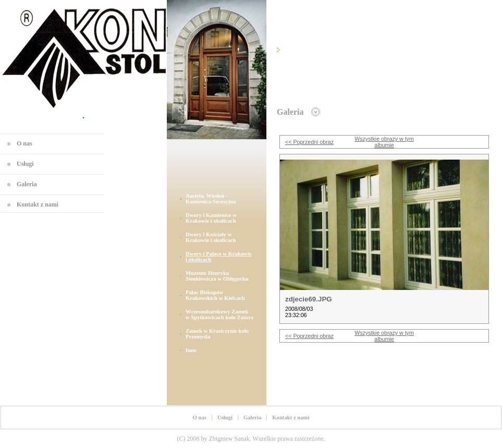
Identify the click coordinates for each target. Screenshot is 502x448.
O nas (25, 143)
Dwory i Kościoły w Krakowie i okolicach (211, 237)
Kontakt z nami (38, 204)
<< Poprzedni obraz (309, 142)
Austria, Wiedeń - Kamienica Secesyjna (211, 199)
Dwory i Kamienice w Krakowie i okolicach (211, 218)
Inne (191, 350)
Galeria (27, 184)
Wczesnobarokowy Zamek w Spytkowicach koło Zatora (219, 314)
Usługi (25, 164)
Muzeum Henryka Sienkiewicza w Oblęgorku (217, 276)
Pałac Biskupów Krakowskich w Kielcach (215, 295)
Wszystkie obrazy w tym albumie (384, 142)
